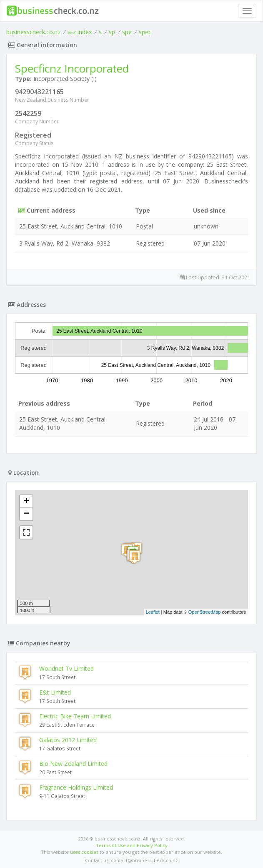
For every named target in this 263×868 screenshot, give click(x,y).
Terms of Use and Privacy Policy (132, 845)
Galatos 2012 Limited (68, 740)
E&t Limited (55, 692)
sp (112, 32)
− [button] (26, 514)
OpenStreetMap (205, 612)
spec (145, 32)
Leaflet (153, 612)
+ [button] (26, 502)
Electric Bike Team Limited (75, 716)
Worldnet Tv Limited (66, 669)
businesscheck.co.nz (33, 32)
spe (127, 32)
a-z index (80, 32)
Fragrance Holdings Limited (76, 787)
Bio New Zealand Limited (73, 764)
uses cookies (84, 852)
